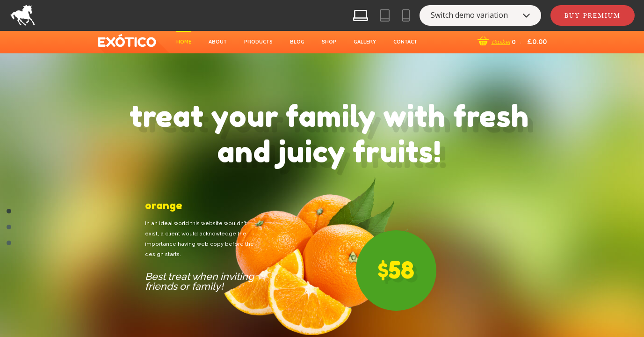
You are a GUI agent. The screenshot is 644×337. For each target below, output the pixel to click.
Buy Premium (593, 15)
